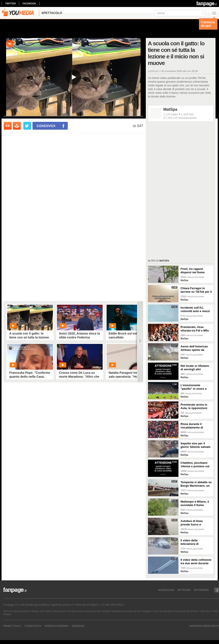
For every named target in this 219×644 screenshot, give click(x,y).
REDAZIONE (78, 626)
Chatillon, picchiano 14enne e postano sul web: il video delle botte (195, 465)
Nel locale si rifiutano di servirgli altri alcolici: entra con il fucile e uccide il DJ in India (195, 368)
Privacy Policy (12, 626)
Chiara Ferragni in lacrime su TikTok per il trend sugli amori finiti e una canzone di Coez (196, 290)
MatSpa (170, 109)
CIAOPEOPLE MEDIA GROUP (204, 626)
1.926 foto (187, 114)
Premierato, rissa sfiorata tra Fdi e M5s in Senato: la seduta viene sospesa (195, 329)
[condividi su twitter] (27, 126)
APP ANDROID (201, 590)
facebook (29, 3)
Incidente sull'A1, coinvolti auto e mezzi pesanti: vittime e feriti (196, 309)
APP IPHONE (184, 590)
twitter (11, 3)
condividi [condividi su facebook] (46, 126)
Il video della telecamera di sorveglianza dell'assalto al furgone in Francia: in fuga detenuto (196, 542)
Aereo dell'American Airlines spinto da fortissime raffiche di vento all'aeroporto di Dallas (195, 348)
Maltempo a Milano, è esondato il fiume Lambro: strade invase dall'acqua (196, 503)
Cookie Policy (33, 626)
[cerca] (181, 13)
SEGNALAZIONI (166, 590)
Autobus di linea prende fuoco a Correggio (192, 523)
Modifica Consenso (57, 626)
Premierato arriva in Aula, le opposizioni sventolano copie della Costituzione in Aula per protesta (196, 406)
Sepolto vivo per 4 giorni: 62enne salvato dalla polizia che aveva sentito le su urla (196, 445)
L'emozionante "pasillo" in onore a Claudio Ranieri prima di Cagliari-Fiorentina (195, 387)
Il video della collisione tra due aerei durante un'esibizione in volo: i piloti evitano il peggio (196, 562)
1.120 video (171, 114)
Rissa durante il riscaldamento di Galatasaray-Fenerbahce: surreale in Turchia (195, 426)
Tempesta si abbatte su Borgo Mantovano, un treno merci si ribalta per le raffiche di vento (196, 484)
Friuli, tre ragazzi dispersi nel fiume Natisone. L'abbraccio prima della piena (195, 271)
